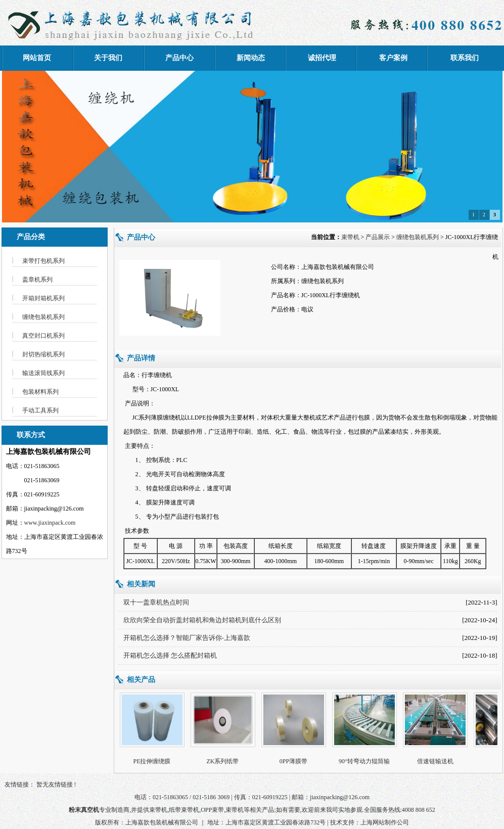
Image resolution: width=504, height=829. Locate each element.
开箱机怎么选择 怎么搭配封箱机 (170, 655)
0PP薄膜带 (294, 761)
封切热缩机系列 (43, 354)
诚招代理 (322, 58)
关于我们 (108, 58)
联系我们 (465, 58)
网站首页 (37, 58)
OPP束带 (212, 810)
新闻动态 (251, 58)
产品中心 (179, 58)
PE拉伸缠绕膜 (153, 761)
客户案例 (393, 58)
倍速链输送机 (436, 761)
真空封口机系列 (43, 336)
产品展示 (378, 237)
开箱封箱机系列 (43, 298)
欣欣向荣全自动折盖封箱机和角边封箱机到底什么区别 (202, 620)
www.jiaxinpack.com (50, 523)
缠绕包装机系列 (43, 317)
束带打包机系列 (43, 261)
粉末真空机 (84, 810)
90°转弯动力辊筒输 (365, 761)
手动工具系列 (40, 410)
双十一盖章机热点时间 (156, 602)
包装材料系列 (40, 392)
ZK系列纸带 (224, 761)
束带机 (350, 237)
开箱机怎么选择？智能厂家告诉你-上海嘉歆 (187, 638)
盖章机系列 (37, 280)
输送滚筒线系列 (43, 373)
